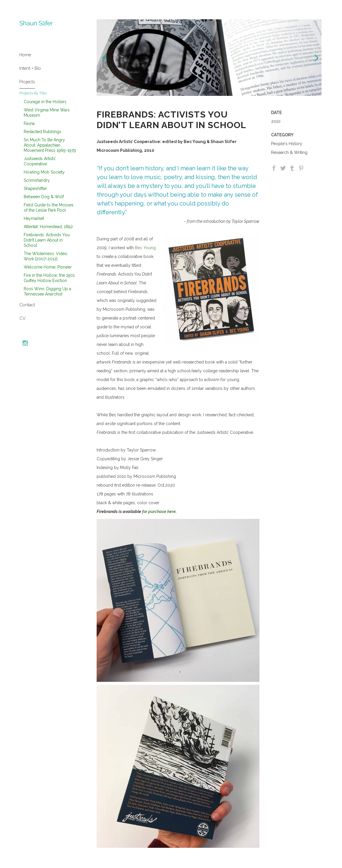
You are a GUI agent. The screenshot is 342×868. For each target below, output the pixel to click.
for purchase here (158, 512)
